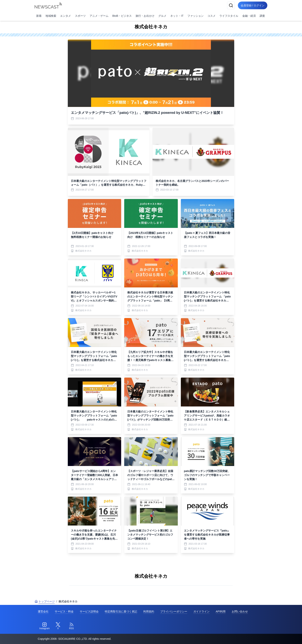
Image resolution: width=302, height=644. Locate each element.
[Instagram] (44, 626)
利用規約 (149, 611)
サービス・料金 (64, 611)
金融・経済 (249, 16)
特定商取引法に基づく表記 (121, 611)
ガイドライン (201, 611)
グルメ (162, 16)
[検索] (230, 5)
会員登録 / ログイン (252, 5)
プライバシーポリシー (174, 611)
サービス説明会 (89, 611)
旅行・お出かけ (145, 16)
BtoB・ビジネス (122, 16)
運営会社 (43, 611)
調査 (262, 16)
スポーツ (80, 16)
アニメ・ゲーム (99, 16)
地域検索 (51, 16)
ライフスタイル (229, 16)
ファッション (195, 16)
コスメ (211, 16)
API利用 (221, 611)
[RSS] (71, 626)
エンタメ (65, 16)
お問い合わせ (240, 611)
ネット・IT (177, 16)
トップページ (45, 601)
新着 (39, 16)
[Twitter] (58, 626)
